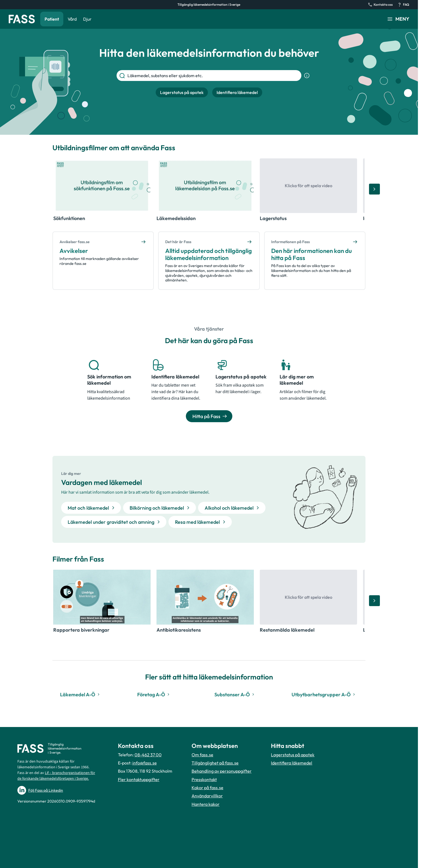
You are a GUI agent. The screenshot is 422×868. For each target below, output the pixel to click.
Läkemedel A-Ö (81, 695)
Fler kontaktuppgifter (139, 779)
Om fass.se (202, 755)
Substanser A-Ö (235, 695)
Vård (72, 19)
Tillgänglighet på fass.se (215, 763)
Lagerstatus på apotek (293, 755)
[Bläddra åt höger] (374, 189)
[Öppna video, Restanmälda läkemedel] (308, 597)
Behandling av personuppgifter (222, 771)
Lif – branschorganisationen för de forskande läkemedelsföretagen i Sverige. (56, 776)
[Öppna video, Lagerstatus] (308, 186)
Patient (52, 19)
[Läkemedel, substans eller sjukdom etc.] (213, 76)
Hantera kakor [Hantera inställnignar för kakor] (206, 804)
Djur (87, 19)
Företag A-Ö (154, 695)
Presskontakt (204, 779)
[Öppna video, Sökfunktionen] (102, 186)
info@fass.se (145, 763)
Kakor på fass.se (207, 788)
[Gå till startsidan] (22, 19)
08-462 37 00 (148, 755)
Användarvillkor (207, 796)
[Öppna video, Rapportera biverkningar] (102, 597)
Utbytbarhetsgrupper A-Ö (324, 695)
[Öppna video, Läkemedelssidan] (205, 186)
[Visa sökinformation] (307, 76)
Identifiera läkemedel (292, 763)
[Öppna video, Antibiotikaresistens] (205, 597)
